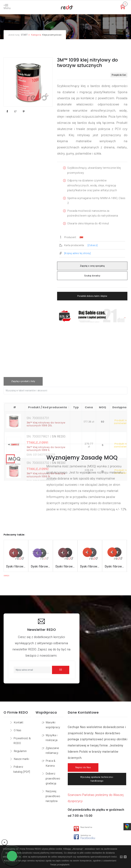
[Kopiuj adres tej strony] (78, 253)
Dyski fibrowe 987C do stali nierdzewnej (90, 566)
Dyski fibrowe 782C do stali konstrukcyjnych (65, 566)
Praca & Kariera (51, 763)
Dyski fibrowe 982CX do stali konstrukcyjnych (41, 566)
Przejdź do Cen (119, 75)
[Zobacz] (93, 245)
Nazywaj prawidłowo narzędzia (53, 796)
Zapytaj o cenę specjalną (92, 266)
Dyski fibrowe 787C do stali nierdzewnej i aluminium (114, 566)
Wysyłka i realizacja (52, 738)
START (24, 35)
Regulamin (20, 751)
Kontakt (19, 722)
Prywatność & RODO (22, 741)
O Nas (18, 730)
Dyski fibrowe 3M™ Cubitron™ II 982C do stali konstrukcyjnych (16, 566)
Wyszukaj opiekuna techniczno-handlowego (97, 779)
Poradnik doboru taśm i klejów (92, 296)
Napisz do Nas (83, 767)
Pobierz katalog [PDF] (22, 769)
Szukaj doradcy (92, 276)
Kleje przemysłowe (52, 35)
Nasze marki (21, 759)
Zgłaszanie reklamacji (52, 750)
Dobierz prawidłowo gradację (53, 778)
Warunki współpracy (53, 725)
